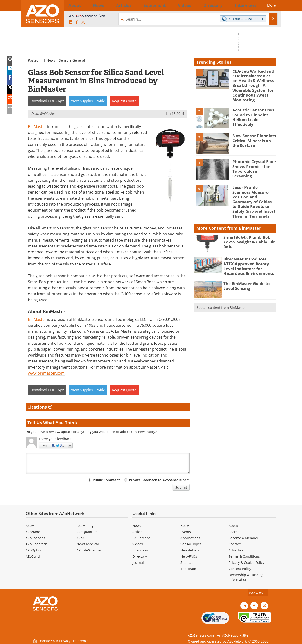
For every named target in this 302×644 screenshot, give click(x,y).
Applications (190, 538)
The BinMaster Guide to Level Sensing (250, 272)
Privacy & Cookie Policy (246, 562)
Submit (181, 487)
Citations (40, 407)
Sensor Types (191, 544)
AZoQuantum (87, 532)
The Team (188, 569)
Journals (139, 562)
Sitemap (187, 562)
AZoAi (81, 538)
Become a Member (243, 538)
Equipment (141, 538)
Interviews (141, 550)
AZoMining (85, 526)
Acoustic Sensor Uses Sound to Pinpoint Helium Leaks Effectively (254, 110)
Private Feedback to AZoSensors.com (159, 480)
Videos (138, 544)
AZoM (30, 526)
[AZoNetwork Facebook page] (77, 22)
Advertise (236, 550)
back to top (258, 592)
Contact (235, 544)
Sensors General (72, 60)
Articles (138, 532)
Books (185, 526)
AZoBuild (33, 556)
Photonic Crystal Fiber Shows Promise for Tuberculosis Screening (253, 162)
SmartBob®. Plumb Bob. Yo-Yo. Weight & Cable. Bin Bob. (248, 228)
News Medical (88, 544)
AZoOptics (34, 550)
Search (234, 532)
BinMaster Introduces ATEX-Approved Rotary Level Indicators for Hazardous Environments (248, 254)
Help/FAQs (189, 556)
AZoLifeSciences (89, 550)
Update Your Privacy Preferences (61, 638)
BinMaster (37, 126)
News (51, 60)
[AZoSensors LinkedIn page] (71, 22)
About (233, 526)
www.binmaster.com (46, 373)
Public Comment (106, 480)
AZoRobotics (35, 538)
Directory (140, 556)
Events (186, 532)
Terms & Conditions (244, 556)
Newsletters (190, 550)
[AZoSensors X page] (83, 22)
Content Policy (240, 569)
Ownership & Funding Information (246, 577)
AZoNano (33, 532)
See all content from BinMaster (221, 294)
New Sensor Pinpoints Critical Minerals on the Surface (254, 136)
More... (269, 5)
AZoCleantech (36, 544)
